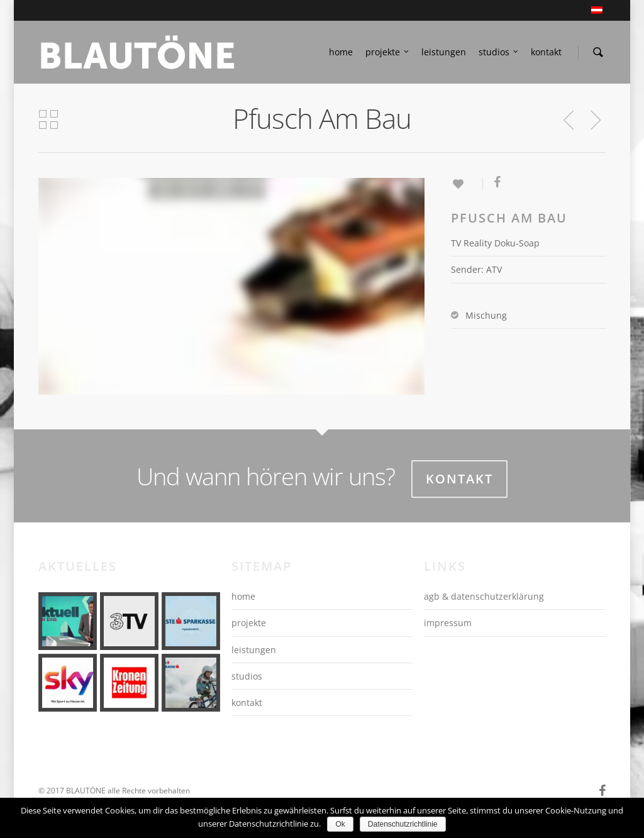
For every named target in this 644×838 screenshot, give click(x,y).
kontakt (546, 52)
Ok (340, 824)
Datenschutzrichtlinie (403, 824)
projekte (388, 52)
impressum (448, 623)
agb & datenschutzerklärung (484, 596)
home (341, 52)
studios (499, 52)
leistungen (444, 52)
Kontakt (459, 479)
